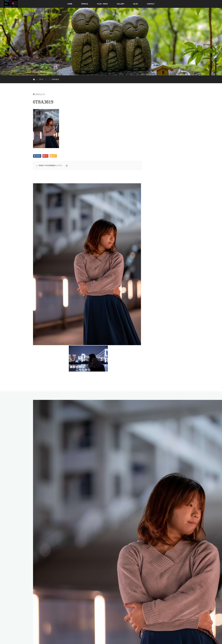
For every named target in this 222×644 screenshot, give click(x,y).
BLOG (136, 4)
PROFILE (85, 4)
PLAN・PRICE (102, 4)
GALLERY (121, 4)
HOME (70, 4)
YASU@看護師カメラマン (53, 165)
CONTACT (151, 4)
